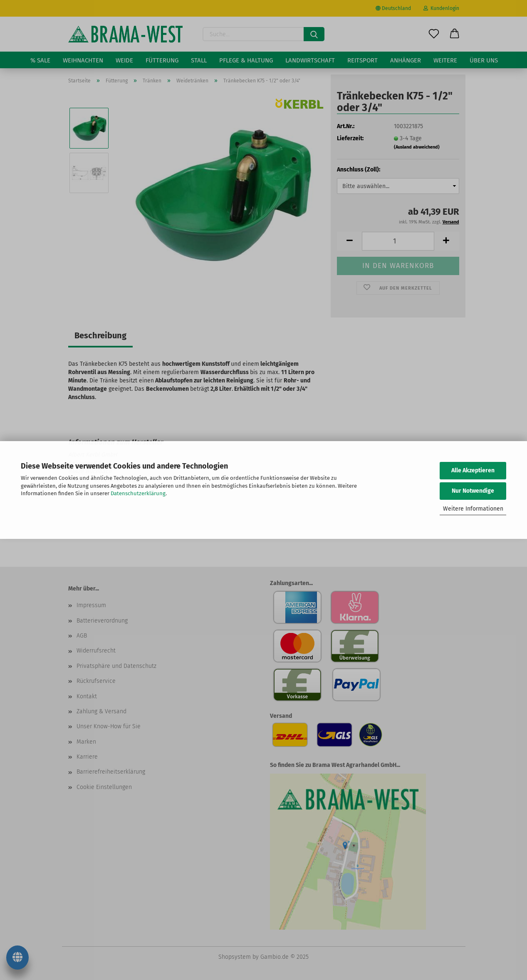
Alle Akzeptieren (473, 470)
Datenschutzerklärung (138, 493)
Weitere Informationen (473, 509)
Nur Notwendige (473, 491)
